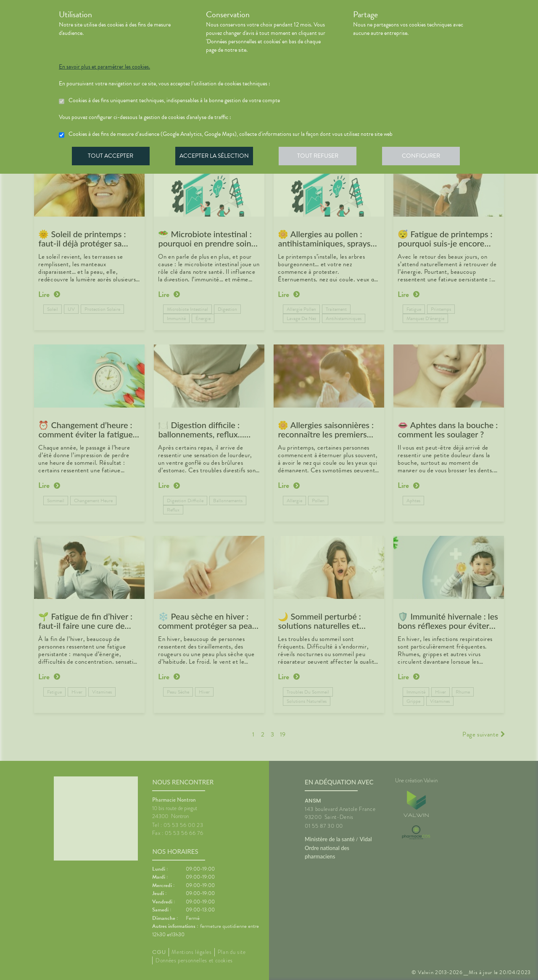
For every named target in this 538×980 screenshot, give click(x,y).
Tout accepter (111, 157)
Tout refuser (322, 157)
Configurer (427, 157)
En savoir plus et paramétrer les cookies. (104, 67)
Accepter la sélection (217, 157)
